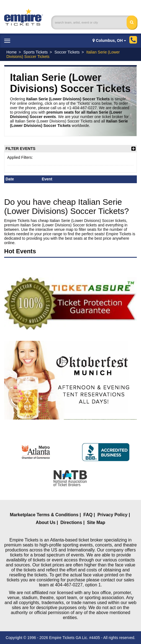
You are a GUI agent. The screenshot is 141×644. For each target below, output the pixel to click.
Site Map (96, 522)
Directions (71, 522)
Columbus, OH (109, 40)
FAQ (88, 515)
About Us (46, 522)
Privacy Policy (113, 515)
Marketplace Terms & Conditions (44, 515)
